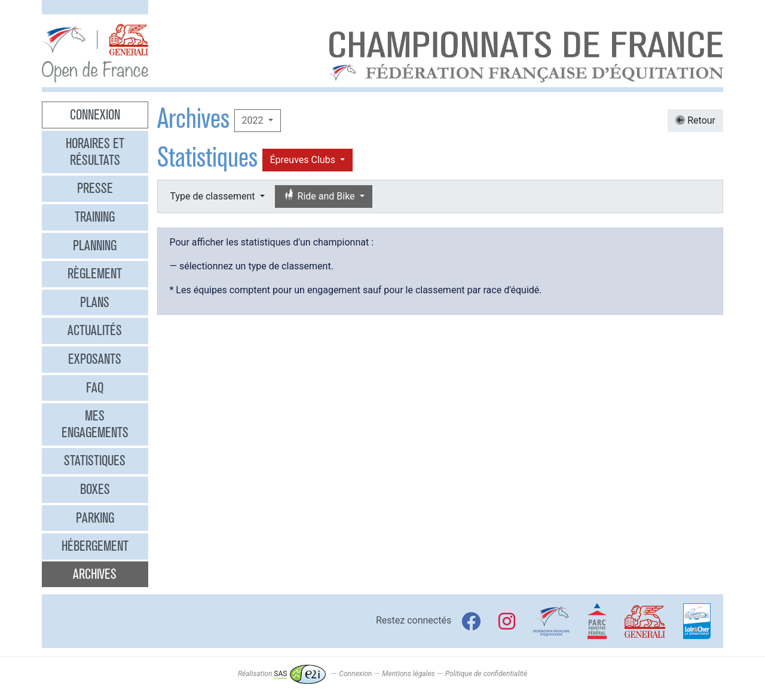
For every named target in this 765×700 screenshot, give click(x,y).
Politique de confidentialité (486, 674)
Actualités (95, 330)
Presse (95, 188)
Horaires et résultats (95, 152)
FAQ (95, 388)
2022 (254, 120)
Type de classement (214, 196)
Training (95, 217)
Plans (95, 302)
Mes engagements (95, 424)
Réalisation (282, 674)
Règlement (95, 274)
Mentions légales (408, 674)
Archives (95, 574)
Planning (95, 245)
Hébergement (95, 546)
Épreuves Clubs (304, 160)
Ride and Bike (320, 196)
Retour (695, 120)
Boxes (95, 489)
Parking (95, 518)
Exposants (95, 359)
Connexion (95, 115)
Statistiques (95, 460)
